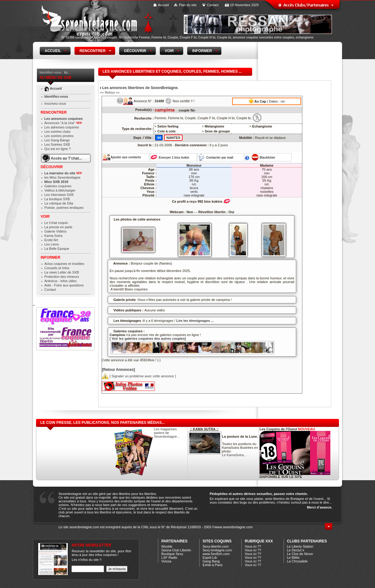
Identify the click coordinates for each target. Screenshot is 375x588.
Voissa (166, 561)
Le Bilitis (293, 558)
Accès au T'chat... (66, 158)
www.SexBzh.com (216, 554)
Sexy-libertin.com (216, 546)
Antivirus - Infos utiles (60, 281)
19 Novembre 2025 (244, 5)
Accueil (163, 5)
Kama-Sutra (53, 236)
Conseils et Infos (57, 268)
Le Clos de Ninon (300, 554)
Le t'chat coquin (56, 223)
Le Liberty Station (300, 546)
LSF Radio (169, 558)
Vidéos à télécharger (60, 190)
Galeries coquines (58, 186)
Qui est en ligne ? (58, 149)
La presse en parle (58, 227)
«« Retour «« (110, 92)
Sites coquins (217, 541)
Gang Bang (211, 561)
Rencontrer (54, 112)
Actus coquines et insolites (64, 264)
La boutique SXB (57, 199)
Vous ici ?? (253, 546)
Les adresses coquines (62, 127)
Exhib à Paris (213, 565)
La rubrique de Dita (59, 203)
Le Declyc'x (296, 550)
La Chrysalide (297, 561)
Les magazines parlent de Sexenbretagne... (167, 433)
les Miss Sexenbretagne (62, 177)
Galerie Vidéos (55, 231)
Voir (45, 217)
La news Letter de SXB (62, 272)
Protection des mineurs (62, 277)
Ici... (67, 72)
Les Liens (52, 244)
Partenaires (174, 541)
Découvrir (52, 167)
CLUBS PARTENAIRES (307, 541)
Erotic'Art (51, 240)
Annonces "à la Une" (63, 123)
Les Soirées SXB (57, 144)
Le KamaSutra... (234, 455)
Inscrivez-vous (55, 103)
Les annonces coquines (64, 119)
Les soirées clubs (57, 132)
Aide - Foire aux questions (64, 285)
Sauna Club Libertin (176, 550)
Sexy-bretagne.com (217, 550)
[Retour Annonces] (119, 370)
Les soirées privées (59, 136)
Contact (213, 5)
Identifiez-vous (56, 96)
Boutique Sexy (172, 554)
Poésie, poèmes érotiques (64, 208)
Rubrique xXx (259, 541)
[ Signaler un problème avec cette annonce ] (139, 376)
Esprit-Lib (210, 558)
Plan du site (188, 5)
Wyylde (167, 546)
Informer (50, 258)
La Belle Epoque (57, 249)
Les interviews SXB (59, 195)
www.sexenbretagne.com (234, 527)
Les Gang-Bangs (57, 140)
